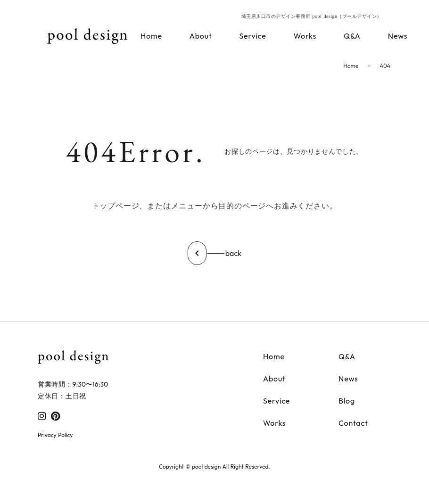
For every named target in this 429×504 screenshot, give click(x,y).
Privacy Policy (55, 435)
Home (351, 66)
